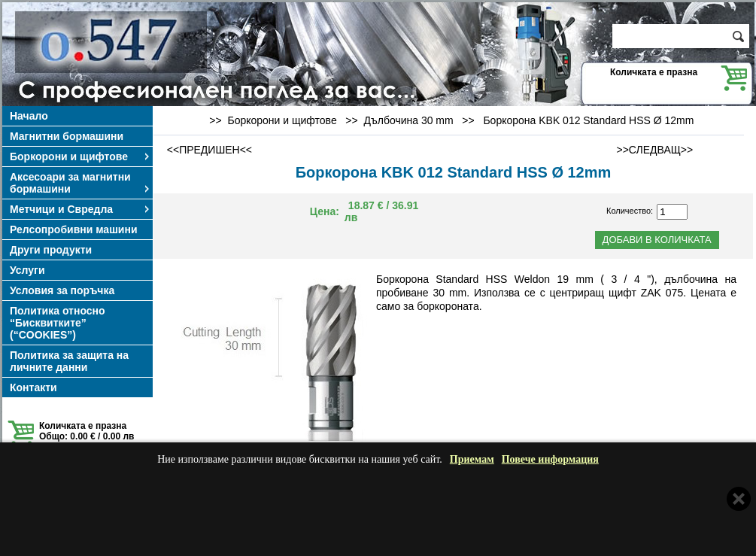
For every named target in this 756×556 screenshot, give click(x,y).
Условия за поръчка (62, 290)
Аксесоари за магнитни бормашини (80, 183)
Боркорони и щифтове (80, 156)
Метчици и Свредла (80, 209)
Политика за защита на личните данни (69, 361)
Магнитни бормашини (67, 136)
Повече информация (550, 459)
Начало (29, 116)
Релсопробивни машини (74, 229)
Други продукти (51, 250)
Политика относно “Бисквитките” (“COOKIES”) (58, 323)
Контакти (33, 387)
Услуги (27, 270)
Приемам (472, 459)
